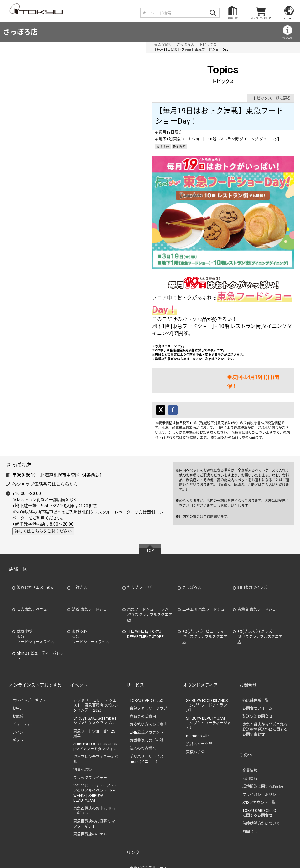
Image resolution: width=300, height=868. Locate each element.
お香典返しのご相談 (147, 698)
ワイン (18, 690)
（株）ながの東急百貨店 (150, 846)
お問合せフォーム (257, 666)
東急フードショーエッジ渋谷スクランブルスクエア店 (150, 573)
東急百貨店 (33, 45)
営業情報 (287, 38)
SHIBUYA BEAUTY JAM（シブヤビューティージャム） (208, 681)
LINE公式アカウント (147, 690)
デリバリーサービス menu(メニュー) (148, 717)
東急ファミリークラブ (148, 666)
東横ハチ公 (195, 710)
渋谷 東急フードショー (91, 567)
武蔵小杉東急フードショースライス (36, 595)
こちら (63, 442)
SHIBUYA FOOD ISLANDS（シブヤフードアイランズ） (207, 663)
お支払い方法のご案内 (148, 682)
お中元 (18, 666)
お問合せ (250, 789)
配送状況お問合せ (257, 674)
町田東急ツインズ (252, 545)
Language (289, 18)
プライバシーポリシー (261, 753)
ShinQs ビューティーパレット (40, 614)
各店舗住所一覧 (256, 658)
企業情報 (250, 728)
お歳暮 (18, 674)
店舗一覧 (233, 18)
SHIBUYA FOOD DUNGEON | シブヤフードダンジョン (96, 704)
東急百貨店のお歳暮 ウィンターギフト (94, 782)
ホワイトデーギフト (29, 658)
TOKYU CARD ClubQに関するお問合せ (259, 771)
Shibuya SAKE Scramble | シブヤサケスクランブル (95, 678)
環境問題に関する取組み (263, 744)
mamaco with (198, 694)
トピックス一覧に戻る (272, 94)
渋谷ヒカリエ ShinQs (35, 545)
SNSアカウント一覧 (259, 760)
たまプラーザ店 (140, 545)
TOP (150, 508)
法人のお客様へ (143, 706)
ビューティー (23, 682)
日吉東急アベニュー (34, 567)
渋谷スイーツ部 (199, 702)
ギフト (18, 698)
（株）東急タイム (145, 839)
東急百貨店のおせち (90, 792)
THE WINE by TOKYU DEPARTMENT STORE (145, 592)
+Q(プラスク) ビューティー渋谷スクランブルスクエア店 (205, 595)
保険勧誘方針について (261, 781)
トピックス (78, 45)
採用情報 (250, 736)
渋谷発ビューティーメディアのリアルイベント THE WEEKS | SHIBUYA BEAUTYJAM (96, 751)
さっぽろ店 (20, 32)
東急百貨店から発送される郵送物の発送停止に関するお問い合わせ (265, 687)
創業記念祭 (83, 728)
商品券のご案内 (143, 674)
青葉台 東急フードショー (259, 567)
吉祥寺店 (80, 545)
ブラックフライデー (90, 736)
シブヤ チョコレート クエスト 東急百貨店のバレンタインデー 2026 (96, 663)
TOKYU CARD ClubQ (147, 658)
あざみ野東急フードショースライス (91, 595)
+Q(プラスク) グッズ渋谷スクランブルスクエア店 (260, 595)
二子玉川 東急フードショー (205, 567)
